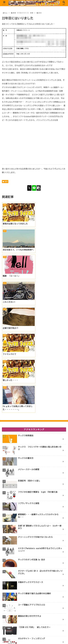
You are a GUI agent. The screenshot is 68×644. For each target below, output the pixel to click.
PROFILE (34, 638)
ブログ (12, 638)
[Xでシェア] (29, 188)
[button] (39, 188)
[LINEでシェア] (34, 188)
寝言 (5, 182)
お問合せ (56, 638)
